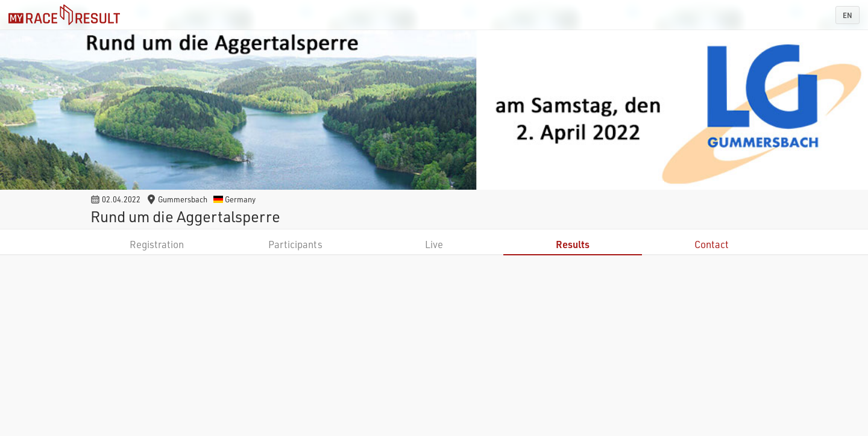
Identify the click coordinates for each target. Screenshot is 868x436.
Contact (712, 244)
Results (573, 244)
